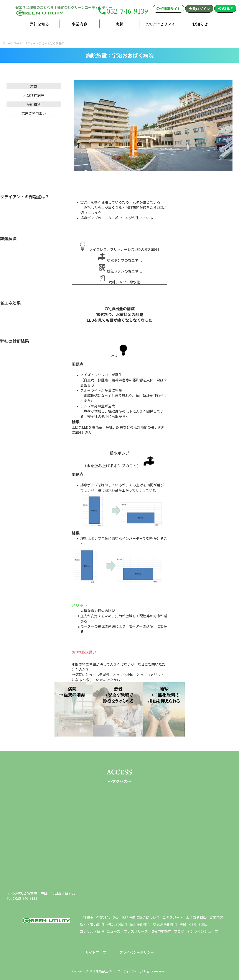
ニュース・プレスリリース (127, 931)
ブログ (179, 931)
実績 (120, 24)
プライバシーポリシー (137, 952)
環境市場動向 (161, 931)
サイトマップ (96, 952)
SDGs (203, 924)
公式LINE (225, 9)
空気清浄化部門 (165, 924)
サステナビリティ (160, 24)
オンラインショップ (203, 931)
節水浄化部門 (140, 924)
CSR (193, 924)
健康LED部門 (117, 924)
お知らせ (200, 24)
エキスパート (173, 917)
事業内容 (79, 24)
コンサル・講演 (92, 931)
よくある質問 (196, 917)
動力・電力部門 (92, 924)
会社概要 (87, 917)
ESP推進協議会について (141, 917)
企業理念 (103, 917)
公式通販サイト (168, 9)
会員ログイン (199, 9)
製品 (116, 917)
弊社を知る (39, 24)
